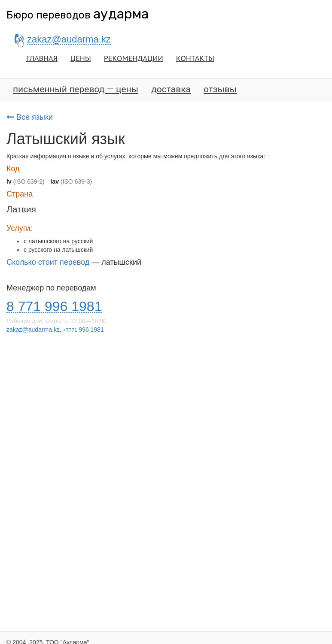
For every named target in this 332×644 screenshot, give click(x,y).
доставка (171, 89)
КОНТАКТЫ (195, 58)
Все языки (30, 117)
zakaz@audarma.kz (33, 330)
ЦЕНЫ (81, 58)
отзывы (220, 89)
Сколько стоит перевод (48, 262)
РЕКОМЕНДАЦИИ (134, 58)
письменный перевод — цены (76, 89)
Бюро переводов (78, 15)
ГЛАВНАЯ (42, 58)
